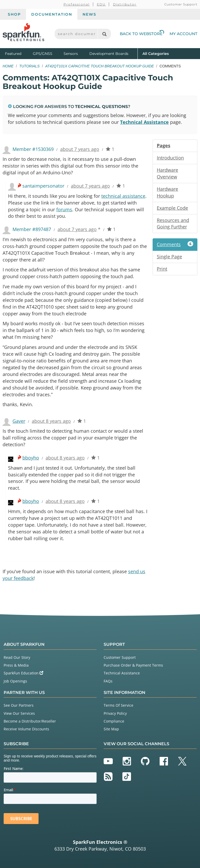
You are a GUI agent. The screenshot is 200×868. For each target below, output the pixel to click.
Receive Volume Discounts (26, 729)
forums (64, 209)
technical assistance (123, 196)
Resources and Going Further (173, 224)
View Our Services (19, 713)
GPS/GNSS (43, 54)
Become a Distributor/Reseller (30, 721)
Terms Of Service (118, 705)
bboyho (31, 458)
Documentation (52, 14)
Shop (14, 14)
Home (8, 66)
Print (162, 269)
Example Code (172, 208)
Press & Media (16, 665)
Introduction (170, 158)
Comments (175, 244)
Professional (77, 4)
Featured (18, 53)
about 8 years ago (51, 421)
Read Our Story (17, 657)
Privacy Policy (115, 713)
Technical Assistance (144, 122)
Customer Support (181, 4)
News (89, 14)
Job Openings (15, 681)
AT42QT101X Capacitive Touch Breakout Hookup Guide (100, 66)
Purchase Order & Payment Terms (133, 665)
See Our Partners (19, 705)
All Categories (156, 53)
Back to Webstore (142, 34)
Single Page (169, 257)
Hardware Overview (167, 173)
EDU (101, 4)
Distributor (125, 4)
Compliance (114, 721)
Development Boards (109, 54)
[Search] (104, 34)
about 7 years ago (80, 149)
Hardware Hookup (167, 192)
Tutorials (29, 66)
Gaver (19, 421)
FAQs (108, 681)
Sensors (71, 54)
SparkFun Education (23, 673)
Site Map (111, 729)
